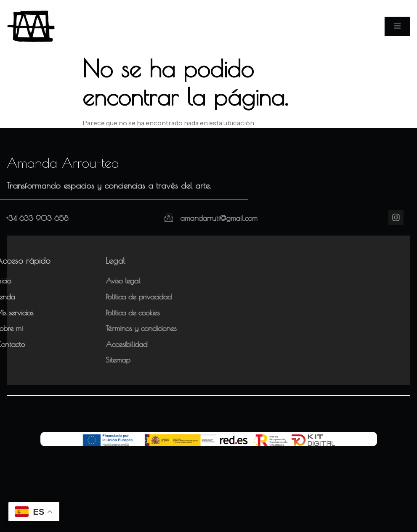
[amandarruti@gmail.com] (149, 217)
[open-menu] (397, 26)
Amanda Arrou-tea (63, 163)
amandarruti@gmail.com (199, 218)
